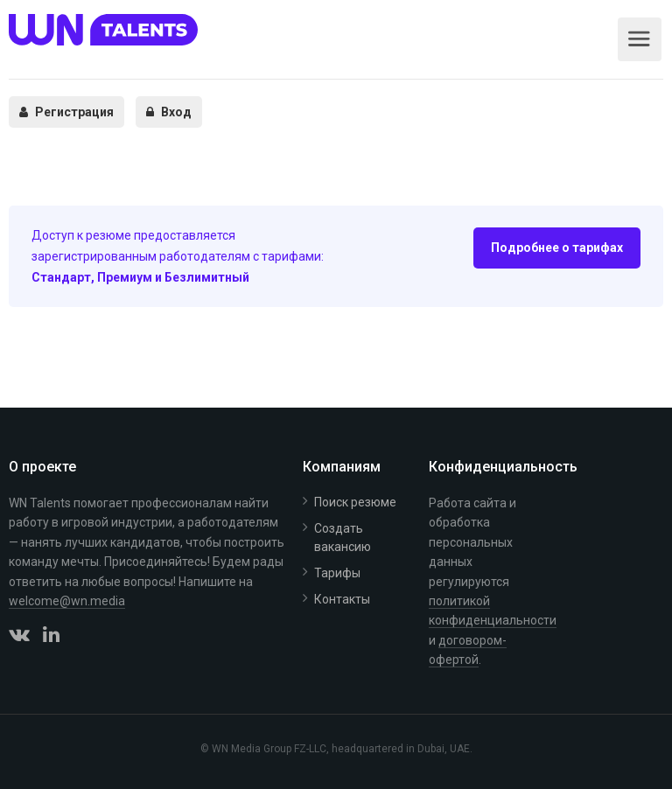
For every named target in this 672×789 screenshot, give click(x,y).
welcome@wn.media (67, 601)
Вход (169, 112)
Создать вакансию (343, 538)
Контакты (342, 599)
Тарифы (337, 573)
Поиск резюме (355, 502)
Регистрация (66, 112)
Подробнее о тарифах (557, 248)
